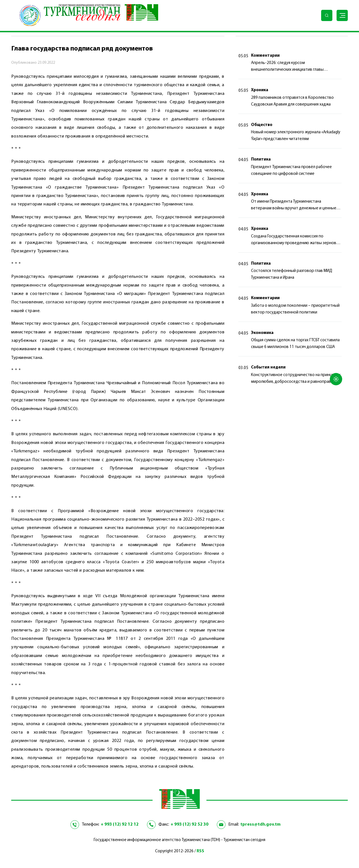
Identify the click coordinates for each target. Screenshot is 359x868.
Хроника (260, 90)
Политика (261, 160)
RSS (200, 851)
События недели (268, 367)
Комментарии (265, 56)
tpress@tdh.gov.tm (260, 825)
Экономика (262, 333)
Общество (262, 125)
